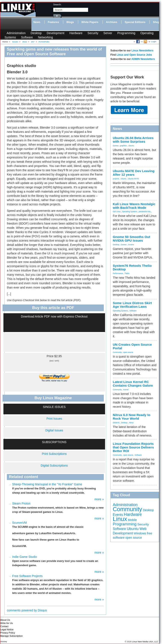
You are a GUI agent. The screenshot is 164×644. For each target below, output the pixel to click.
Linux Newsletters (143, 51)
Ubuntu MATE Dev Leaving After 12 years (134, 173)
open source (128, 352)
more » (99, 499)
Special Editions (135, 22)
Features (53, 22)
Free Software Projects (27, 576)
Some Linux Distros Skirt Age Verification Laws (132, 305)
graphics (123, 146)
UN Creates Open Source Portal (132, 346)
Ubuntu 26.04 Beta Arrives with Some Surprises (133, 140)
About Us (5, 620)
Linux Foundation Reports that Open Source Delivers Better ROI (133, 447)
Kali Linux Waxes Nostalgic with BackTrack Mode (134, 206)
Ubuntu (131, 146)
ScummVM (19, 523)
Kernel (126, 390)
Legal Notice (7, 629)
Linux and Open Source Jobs (134, 55)
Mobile (132, 520)
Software (27, 37)
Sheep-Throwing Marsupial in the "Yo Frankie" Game (47, 484)
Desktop (36, 33)
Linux (120, 519)
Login (154, 41)
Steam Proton (21, 503)
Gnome (131, 245)
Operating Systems (130, 212)
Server (108, 33)
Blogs (70, 22)
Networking (45, 37)
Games (116, 146)
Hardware (76, 33)
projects (116, 179)
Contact (4, 626)
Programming (126, 33)
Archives (112, 22)
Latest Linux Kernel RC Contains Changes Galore (133, 384)
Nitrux (131, 423)
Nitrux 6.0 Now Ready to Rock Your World (132, 417)
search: (57, 4)
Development (56, 33)
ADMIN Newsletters (143, 59)
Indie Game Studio (25, 557)
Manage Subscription (11, 636)
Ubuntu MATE (133, 179)
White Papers (90, 22)
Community (117, 352)
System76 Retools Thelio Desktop (132, 267)
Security (93, 33)
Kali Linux (117, 212)
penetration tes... (145, 212)
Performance (118, 273)
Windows (140, 533)
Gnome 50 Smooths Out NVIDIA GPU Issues (131, 239)
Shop (156, 22)
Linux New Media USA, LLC (145, 642)
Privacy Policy (8, 633)
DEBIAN (116, 423)
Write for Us (7, 623)
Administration (16, 33)
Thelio (127, 273)
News (37, 22)
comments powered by (27, 610)
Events (118, 515)
